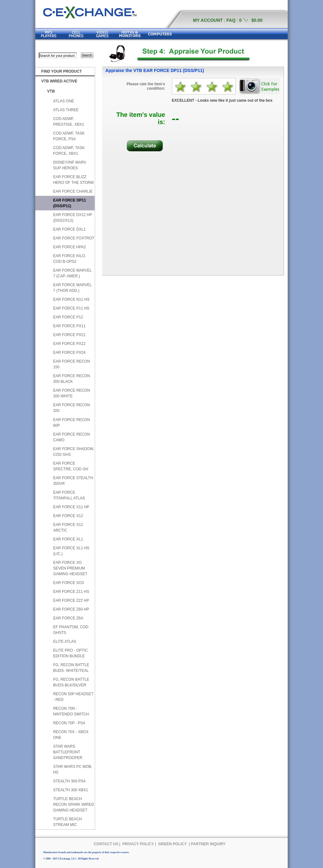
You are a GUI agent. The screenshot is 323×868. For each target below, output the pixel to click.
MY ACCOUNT (208, 20)
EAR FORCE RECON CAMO (71, 437)
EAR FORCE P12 (68, 317)
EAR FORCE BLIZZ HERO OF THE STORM (73, 180)
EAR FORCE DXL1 (69, 229)
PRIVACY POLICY (138, 844)
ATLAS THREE (66, 110)
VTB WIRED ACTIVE (59, 81)
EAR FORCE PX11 (69, 326)
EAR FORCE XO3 (68, 583)
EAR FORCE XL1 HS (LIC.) (71, 551)
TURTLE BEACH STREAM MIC (67, 822)
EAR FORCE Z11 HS (71, 592)
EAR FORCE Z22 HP (71, 600)
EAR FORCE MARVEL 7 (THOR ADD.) (72, 288)
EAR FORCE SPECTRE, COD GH (70, 466)
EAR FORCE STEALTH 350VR (73, 481)
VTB (51, 91)
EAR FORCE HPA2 (69, 247)
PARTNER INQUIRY (208, 844)
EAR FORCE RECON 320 (71, 408)
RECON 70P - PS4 (69, 723)
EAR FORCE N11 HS (71, 299)
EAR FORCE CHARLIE (73, 191)
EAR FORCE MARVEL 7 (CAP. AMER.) (72, 273)
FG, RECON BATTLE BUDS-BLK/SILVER (71, 682)
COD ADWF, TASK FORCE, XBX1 (69, 151)
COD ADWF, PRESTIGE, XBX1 (68, 122)
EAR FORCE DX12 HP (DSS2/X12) (72, 218)
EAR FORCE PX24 (69, 353)
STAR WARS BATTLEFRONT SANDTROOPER (68, 752)
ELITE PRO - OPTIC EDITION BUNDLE (70, 653)
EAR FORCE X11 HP (71, 507)
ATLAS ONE (63, 101)
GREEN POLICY (172, 844)
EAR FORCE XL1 (68, 539)
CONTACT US (106, 844)
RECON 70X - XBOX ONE (71, 735)
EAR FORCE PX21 (69, 335)
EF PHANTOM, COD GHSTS (71, 630)
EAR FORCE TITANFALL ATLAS (69, 495)
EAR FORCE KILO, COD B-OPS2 (69, 259)
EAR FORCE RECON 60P (71, 423)
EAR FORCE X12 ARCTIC (68, 527)
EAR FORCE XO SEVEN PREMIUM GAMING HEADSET (70, 568)
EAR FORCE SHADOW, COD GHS (73, 452)
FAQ (231, 20)
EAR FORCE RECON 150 (71, 364)
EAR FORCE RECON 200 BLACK (71, 379)
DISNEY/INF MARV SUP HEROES (70, 165)
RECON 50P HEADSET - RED (73, 697)
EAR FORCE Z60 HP (71, 609)
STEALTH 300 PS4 (69, 781)
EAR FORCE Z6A (68, 618)
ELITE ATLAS (65, 642)
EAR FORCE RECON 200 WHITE (71, 393)
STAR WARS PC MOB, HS (73, 769)
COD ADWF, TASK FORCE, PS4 (69, 136)
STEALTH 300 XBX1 (70, 790)
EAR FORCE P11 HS (71, 308)
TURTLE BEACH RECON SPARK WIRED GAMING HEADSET (73, 805)
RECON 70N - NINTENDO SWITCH (71, 711)
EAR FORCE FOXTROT (74, 238)
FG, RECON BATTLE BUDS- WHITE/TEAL (71, 668)
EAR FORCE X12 (68, 516)
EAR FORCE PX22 (69, 344)
